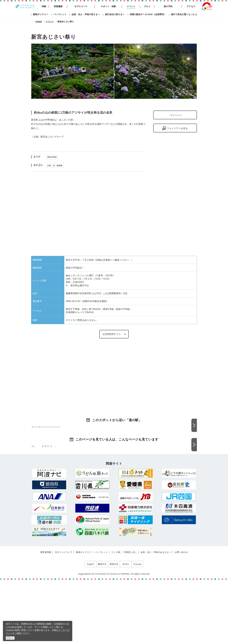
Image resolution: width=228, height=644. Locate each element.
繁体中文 (102, 628)
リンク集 (116, 616)
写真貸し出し (130, 616)
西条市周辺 (52, 157)
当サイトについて (64, 616)
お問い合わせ (181, 616)
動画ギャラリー (84, 616)
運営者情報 (46, 616)
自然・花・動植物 (55, 165)
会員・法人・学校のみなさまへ (156, 616)
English (91, 628)
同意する (10, 638)
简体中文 (114, 628)
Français (137, 628)
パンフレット (101, 616)
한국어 (126, 628)
